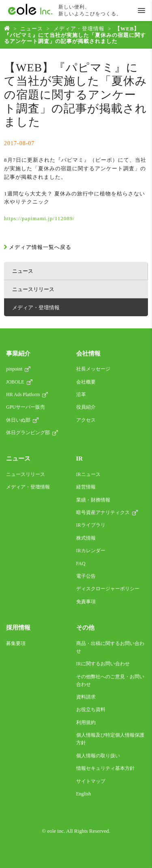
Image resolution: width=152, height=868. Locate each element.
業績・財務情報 (93, 500)
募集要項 (16, 643)
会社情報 (88, 354)
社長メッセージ (93, 369)
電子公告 (86, 576)
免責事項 (86, 602)
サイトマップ (91, 781)
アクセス (86, 420)
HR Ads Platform (23, 394)
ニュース (32, 29)
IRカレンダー (91, 551)
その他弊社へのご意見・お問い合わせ (110, 680)
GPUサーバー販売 (26, 407)
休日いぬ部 (18, 420)
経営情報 (86, 487)
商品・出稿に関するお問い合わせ (110, 647)
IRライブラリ (91, 525)
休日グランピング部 (28, 433)
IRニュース (88, 474)
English (84, 794)
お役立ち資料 (91, 709)
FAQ (81, 564)
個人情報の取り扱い (98, 756)
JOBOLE (15, 382)
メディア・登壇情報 (79, 29)
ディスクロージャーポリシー (108, 589)
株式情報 (86, 538)
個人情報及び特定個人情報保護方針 (110, 739)
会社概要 (86, 382)
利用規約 (86, 722)
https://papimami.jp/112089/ (39, 218)
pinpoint (14, 369)
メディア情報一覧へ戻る (40, 247)
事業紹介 (18, 354)
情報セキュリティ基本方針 (105, 768)
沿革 (81, 394)
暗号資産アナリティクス (103, 512)
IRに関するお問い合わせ (103, 664)
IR (80, 459)
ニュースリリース (33, 289)
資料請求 (86, 697)
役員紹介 (86, 407)
